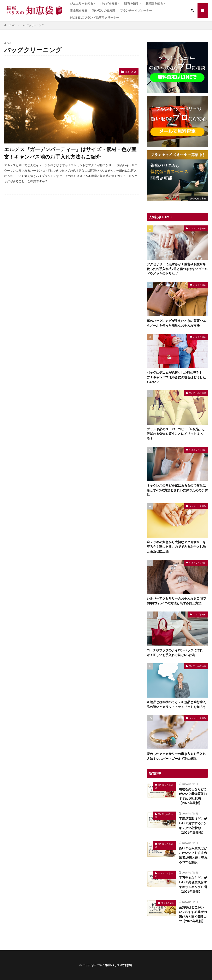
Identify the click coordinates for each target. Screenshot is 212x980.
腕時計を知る (154, 3)
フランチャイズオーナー (136, 10)
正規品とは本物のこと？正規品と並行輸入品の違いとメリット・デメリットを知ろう (176, 704)
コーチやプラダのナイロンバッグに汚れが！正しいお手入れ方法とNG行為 (175, 652)
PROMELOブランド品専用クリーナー (95, 17)
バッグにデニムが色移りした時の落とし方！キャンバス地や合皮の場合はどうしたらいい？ (176, 377)
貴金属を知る (79, 10)
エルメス (131, 72)
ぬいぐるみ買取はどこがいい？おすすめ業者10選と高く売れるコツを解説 (193, 855)
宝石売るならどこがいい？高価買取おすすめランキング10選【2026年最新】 (193, 885)
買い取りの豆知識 (104, 10)
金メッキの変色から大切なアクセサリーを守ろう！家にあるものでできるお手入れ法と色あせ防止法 (176, 547)
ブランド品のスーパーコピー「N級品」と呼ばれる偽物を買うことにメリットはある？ (176, 434)
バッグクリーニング (33, 25)
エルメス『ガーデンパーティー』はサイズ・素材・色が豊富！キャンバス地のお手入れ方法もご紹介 (70, 153)
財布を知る (131, 3)
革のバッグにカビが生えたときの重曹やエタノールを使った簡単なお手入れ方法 (176, 323)
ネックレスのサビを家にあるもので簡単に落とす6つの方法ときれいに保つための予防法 (177, 490)
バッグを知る (109, 3)
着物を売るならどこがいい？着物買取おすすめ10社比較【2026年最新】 (193, 796)
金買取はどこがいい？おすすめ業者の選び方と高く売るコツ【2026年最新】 (193, 914)
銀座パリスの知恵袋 (119, 965)
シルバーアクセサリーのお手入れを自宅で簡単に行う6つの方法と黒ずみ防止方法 (176, 601)
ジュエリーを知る (82, 3)
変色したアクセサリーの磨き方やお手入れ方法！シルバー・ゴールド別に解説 (176, 756)
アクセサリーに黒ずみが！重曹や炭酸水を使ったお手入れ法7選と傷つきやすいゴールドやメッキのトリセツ (177, 269)
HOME (11, 25)
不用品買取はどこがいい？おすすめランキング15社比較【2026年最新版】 (193, 826)
